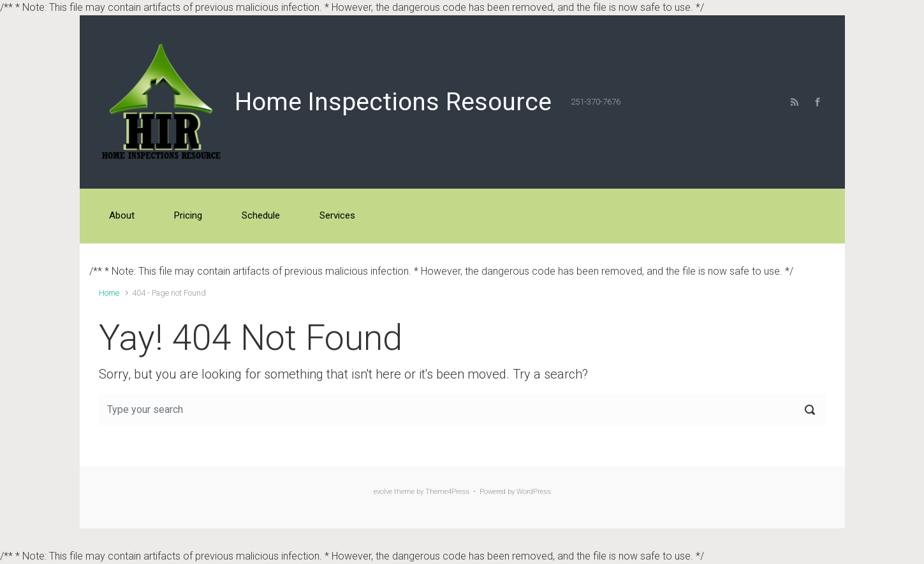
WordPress (534, 492)
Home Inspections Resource (393, 102)
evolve (383, 492)
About (122, 215)
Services (337, 215)
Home (109, 293)
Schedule (261, 215)
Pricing (188, 215)
